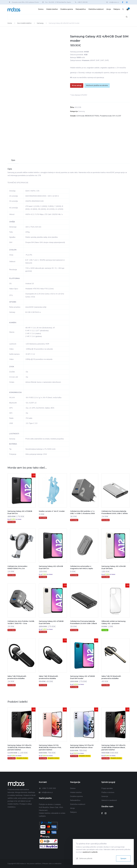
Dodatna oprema (67, 9)
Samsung (40, 23)
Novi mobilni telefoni (24, 23)
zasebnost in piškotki (90, 852)
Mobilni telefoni (52, 9)
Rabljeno (117, 9)
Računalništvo (81, 9)
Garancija (105, 796)
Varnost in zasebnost (109, 800)
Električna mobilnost (96, 9)
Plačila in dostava (108, 792)
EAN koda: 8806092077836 (88, 116)
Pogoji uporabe (107, 788)
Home (10, 23)
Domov (41, 9)
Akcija (109, 9)
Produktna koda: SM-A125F (110, 116)
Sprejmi (123, 858)
